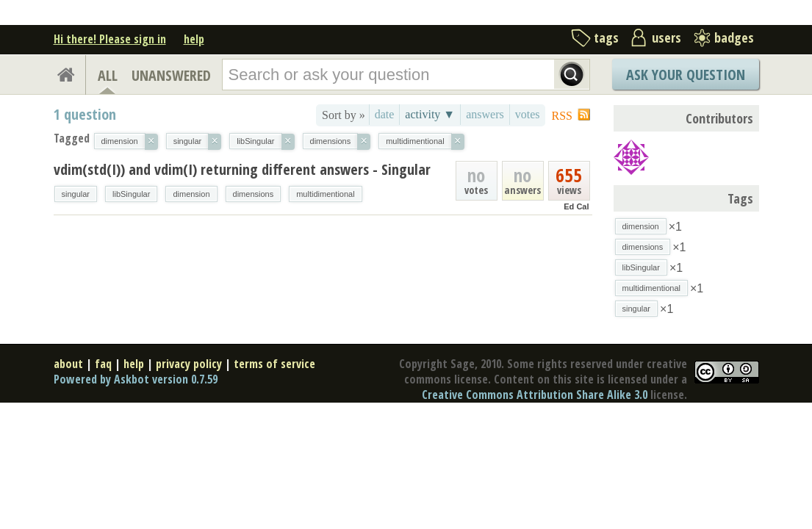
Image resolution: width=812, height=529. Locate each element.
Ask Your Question (686, 75)
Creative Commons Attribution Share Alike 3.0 (535, 395)
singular (76, 194)
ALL (108, 75)
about (68, 364)
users (667, 37)
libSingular (131, 194)
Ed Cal (576, 206)
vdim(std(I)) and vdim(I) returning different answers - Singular (242, 169)
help (194, 39)
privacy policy (189, 364)
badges (734, 37)
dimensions (254, 194)
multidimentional (325, 194)
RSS (562, 116)
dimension (191, 194)
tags (606, 37)
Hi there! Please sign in (110, 39)
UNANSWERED (171, 75)
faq (103, 364)
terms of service (274, 364)
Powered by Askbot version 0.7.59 (136, 379)
